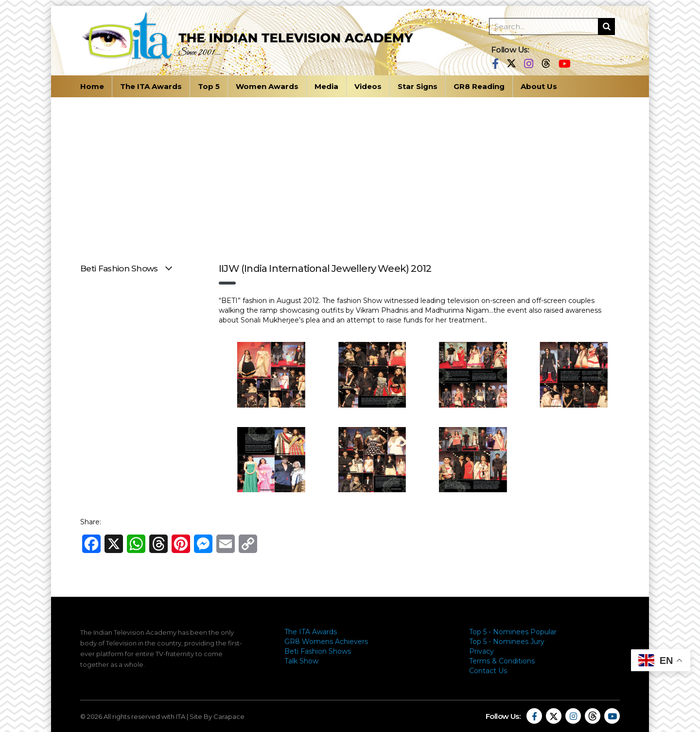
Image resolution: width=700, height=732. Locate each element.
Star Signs (418, 86)
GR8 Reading (479, 86)
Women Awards (267, 86)
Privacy (481, 651)
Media (326, 86)
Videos (368, 86)
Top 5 (209, 86)
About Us (539, 86)
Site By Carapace (217, 716)
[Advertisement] (350, 170)
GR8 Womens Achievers (326, 642)
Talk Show (301, 661)
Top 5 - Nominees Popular (513, 632)
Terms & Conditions (502, 661)
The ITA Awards (151, 86)
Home (92, 86)
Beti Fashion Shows (318, 651)
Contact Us (488, 671)
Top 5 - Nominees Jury (507, 642)
